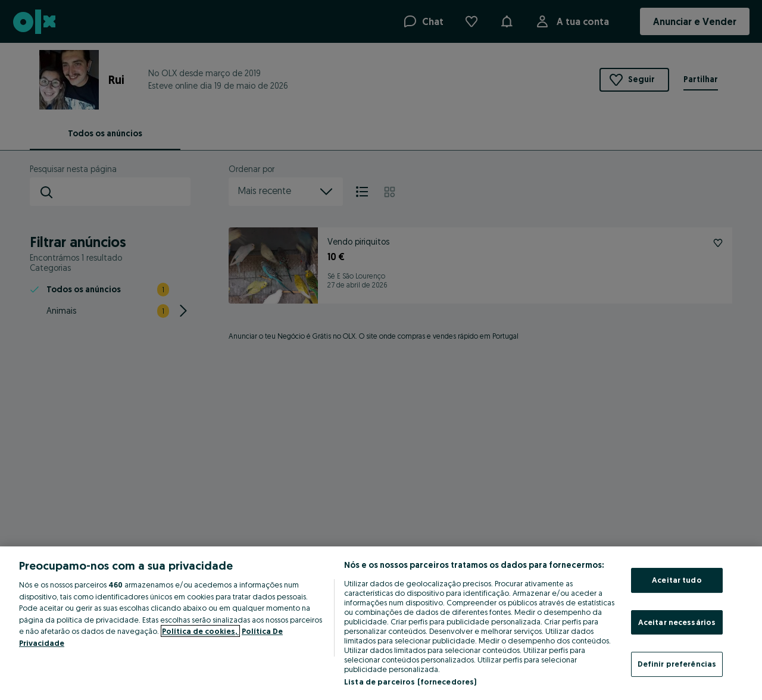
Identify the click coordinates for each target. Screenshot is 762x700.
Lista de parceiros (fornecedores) (410, 682)
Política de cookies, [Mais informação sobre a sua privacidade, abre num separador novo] (200, 631)
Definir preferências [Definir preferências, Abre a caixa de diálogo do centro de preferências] (677, 664)
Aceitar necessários (677, 622)
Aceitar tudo (677, 580)
